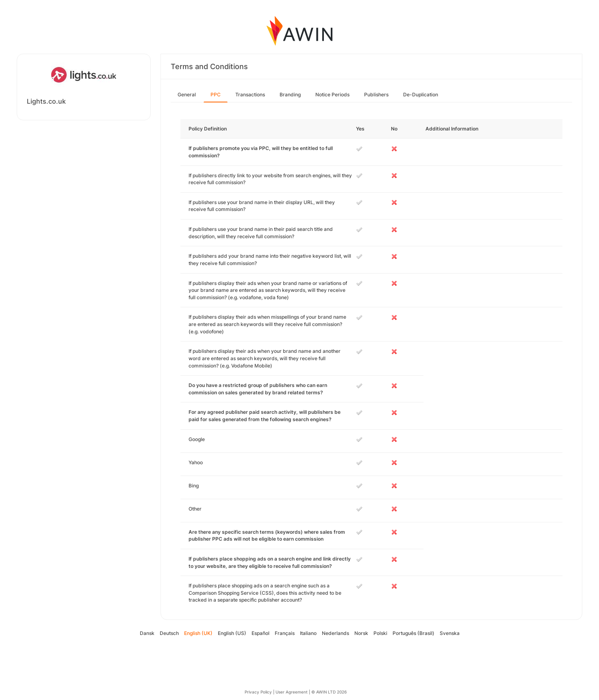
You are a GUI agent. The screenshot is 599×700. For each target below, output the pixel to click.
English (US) (232, 633)
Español (260, 633)
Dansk (147, 633)
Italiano (308, 633)
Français (285, 633)
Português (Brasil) (413, 633)
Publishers (376, 95)
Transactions (250, 95)
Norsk (361, 633)
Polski (380, 633)
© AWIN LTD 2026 (329, 692)
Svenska (450, 633)
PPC (216, 95)
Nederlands (335, 633)
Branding (290, 95)
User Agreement (292, 692)
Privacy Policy (258, 692)
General (187, 95)
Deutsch (169, 633)
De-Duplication (421, 95)
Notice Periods (332, 95)
